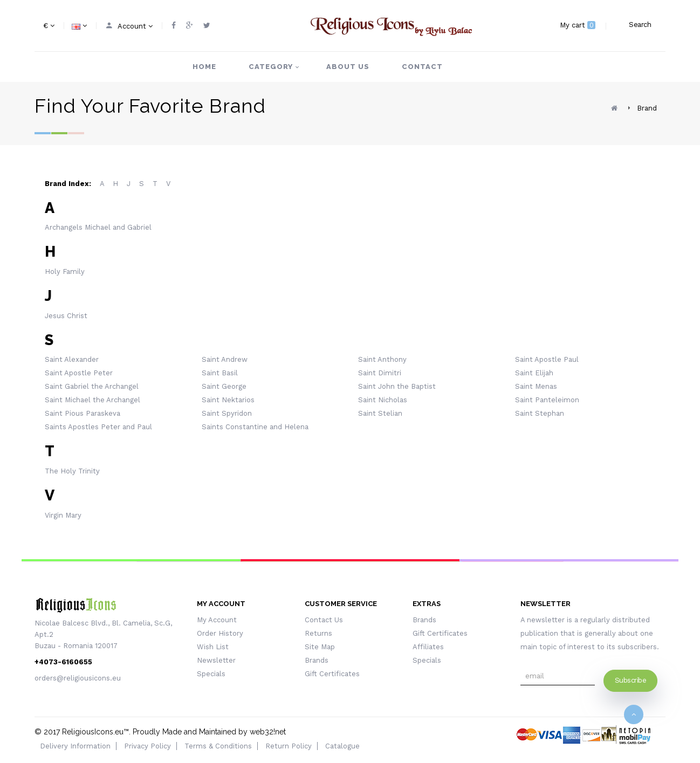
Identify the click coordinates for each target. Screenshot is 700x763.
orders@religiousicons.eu (78, 678)
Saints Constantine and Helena (255, 427)
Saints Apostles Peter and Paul (98, 427)
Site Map (320, 647)
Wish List (213, 647)
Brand (647, 108)
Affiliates (428, 647)
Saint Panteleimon (547, 400)
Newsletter (216, 660)
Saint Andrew (225, 359)
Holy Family (65, 271)
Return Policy (289, 746)
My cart (578, 25)
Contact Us (324, 620)
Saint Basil (220, 373)
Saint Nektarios (228, 400)
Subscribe (631, 680)
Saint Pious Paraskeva (83, 413)
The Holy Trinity (72, 471)
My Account (217, 620)
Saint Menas (536, 386)
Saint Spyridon (227, 413)
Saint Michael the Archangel (92, 400)
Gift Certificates (332, 674)
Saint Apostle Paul (547, 359)
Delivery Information (75, 746)
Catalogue (342, 746)
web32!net (268, 732)
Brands (317, 660)
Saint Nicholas (383, 400)
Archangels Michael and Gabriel (98, 227)
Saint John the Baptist (397, 386)
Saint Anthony (382, 359)
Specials (211, 674)
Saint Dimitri (380, 373)
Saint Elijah (534, 373)
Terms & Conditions (218, 746)
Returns (318, 633)
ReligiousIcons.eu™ (95, 732)
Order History (220, 633)
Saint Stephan (540, 413)
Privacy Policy (147, 746)
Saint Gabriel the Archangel (92, 386)
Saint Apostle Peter (79, 373)
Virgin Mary (63, 515)
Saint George (224, 386)
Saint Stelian (380, 413)
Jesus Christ (66, 316)
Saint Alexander (72, 359)
